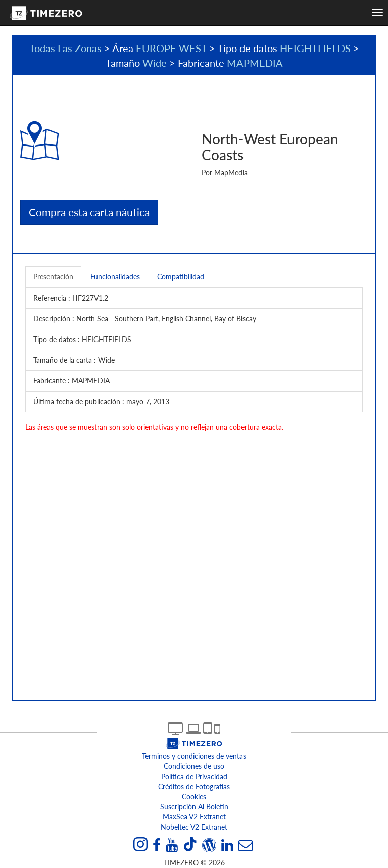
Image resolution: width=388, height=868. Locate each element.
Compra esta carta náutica (89, 212)
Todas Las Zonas (65, 48)
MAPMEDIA (255, 63)
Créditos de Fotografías (194, 786)
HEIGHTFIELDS (315, 48)
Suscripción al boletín (194, 807)
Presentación (53, 277)
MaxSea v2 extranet (194, 817)
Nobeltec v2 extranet (194, 827)
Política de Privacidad (194, 776)
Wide (155, 63)
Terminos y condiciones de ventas (194, 756)
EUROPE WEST (171, 48)
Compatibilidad (181, 277)
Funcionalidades (115, 277)
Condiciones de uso (194, 766)
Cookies (194, 797)
